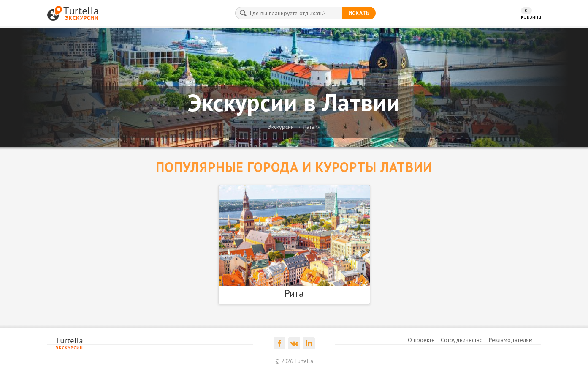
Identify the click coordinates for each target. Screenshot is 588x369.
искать (359, 13)
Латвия (312, 127)
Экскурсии (281, 127)
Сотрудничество (462, 340)
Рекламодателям (511, 340)
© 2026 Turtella (294, 361)
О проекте (421, 340)
